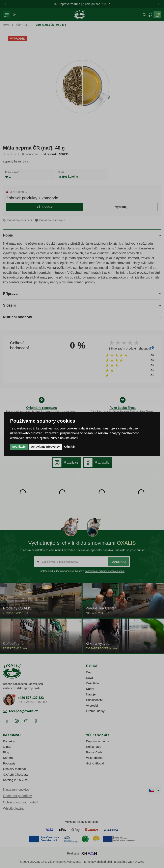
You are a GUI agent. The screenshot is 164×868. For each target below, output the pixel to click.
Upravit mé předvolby (45, 447)
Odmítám (70, 447)
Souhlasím (19, 447)
